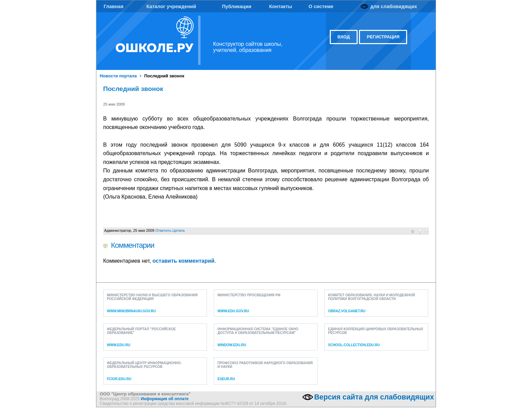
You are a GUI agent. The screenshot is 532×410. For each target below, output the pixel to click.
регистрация (383, 37)
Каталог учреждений (171, 6)
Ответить (163, 230)
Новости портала (118, 76)
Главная (113, 6)
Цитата (178, 230)
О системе (321, 6)
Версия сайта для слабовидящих (374, 397)
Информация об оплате (165, 399)
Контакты (281, 6)
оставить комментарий (183, 261)
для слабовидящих (394, 6)
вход (344, 37)
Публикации (237, 6)
